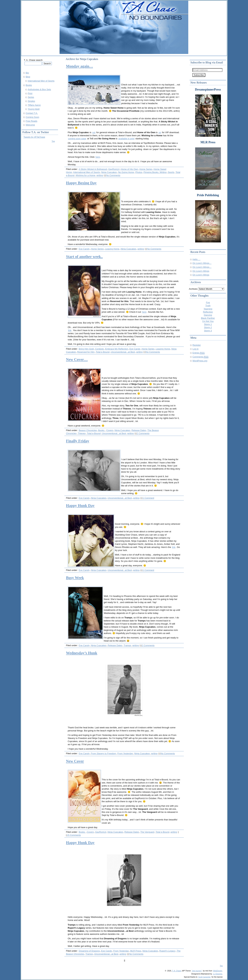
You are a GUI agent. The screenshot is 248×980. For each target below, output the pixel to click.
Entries (199, 353)
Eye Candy (84, 249)
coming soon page (77, 139)
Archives (193, 289)
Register (197, 345)
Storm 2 (208, 327)
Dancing (208, 315)
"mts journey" (197, 971)
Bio (27, 73)
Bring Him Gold (86, 349)
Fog (208, 302)
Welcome (30, 125)
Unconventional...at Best (123, 352)
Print (30, 93)
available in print (126, 139)
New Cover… (77, 360)
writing (100, 175)
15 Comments (74, 835)
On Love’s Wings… (202, 263)
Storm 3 (208, 331)
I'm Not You (208, 321)
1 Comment (148, 498)
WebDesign (218, 971)
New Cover (75, 761)
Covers (110, 430)
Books (29, 85)
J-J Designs (217, 974)
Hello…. (197, 259)
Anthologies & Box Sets (39, 89)
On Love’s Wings (201, 271)
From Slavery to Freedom (104, 753)
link (70, 330)
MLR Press (136, 951)
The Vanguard (147, 832)
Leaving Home (112, 249)
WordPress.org (200, 361)
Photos (139, 172)
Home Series (146, 169)
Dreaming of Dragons (89, 951)
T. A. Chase (177, 971)
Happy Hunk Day (80, 506)
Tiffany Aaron (34, 105)
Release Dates (139, 430)
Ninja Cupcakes (109, 172)
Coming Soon (32, 117)
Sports (171, 172)
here (98, 157)
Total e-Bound (103, 352)
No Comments (113, 175)
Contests (99, 349)
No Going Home (126, 172)
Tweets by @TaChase (34, 137)
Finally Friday (78, 441)
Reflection (208, 312)
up (160, 132)
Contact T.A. (32, 113)
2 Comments (143, 433)
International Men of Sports (87, 172)
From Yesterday (125, 753)
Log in (196, 349)
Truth (208, 306)
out (94, 132)
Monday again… (80, 66)
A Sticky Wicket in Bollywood (93, 169)
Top (53, 141)
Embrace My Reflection (117, 349)
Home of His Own (129, 169)
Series (31, 97)
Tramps (127, 645)
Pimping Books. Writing (155, 172)
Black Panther (208, 318)
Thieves (82, 433)
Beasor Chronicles (88, 430)
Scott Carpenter (204, 977)
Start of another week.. (84, 257)
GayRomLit (114, 169)
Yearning (208, 309)
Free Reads (32, 121)
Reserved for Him (86, 352)
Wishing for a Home (85, 175)
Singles (31, 101)
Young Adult (34, 109)
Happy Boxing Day (81, 183)
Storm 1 (208, 324)
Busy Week (75, 578)
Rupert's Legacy (167, 951)
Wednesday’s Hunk (82, 653)
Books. (102, 430)
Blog (28, 77)
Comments (201, 357)
